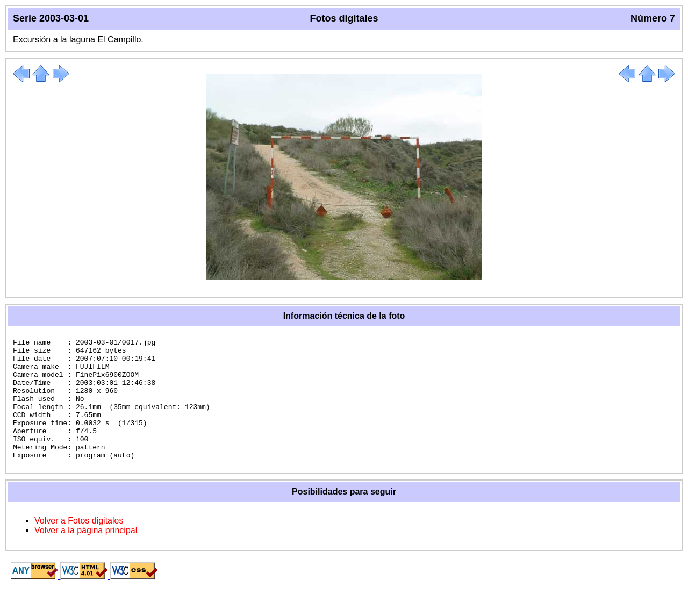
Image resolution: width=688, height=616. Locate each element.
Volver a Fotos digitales (79, 545)
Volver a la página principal (86, 554)
